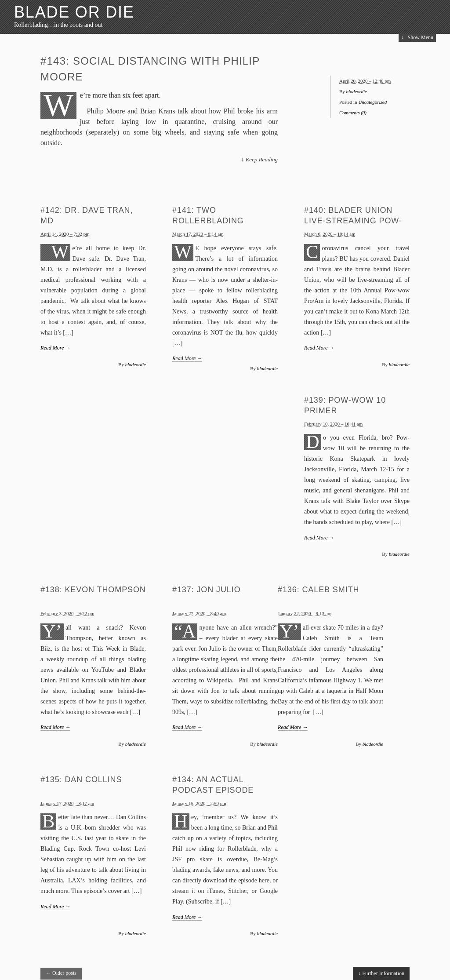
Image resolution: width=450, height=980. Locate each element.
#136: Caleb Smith (318, 590)
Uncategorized (372, 102)
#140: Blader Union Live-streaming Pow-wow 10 (353, 221)
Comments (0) (353, 113)
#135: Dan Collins (81, 780)
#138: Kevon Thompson (93, 590)
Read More (55, 348)
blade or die (74, 12)
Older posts (61, 973)
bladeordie (357, 91)
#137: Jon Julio (207, 590)
